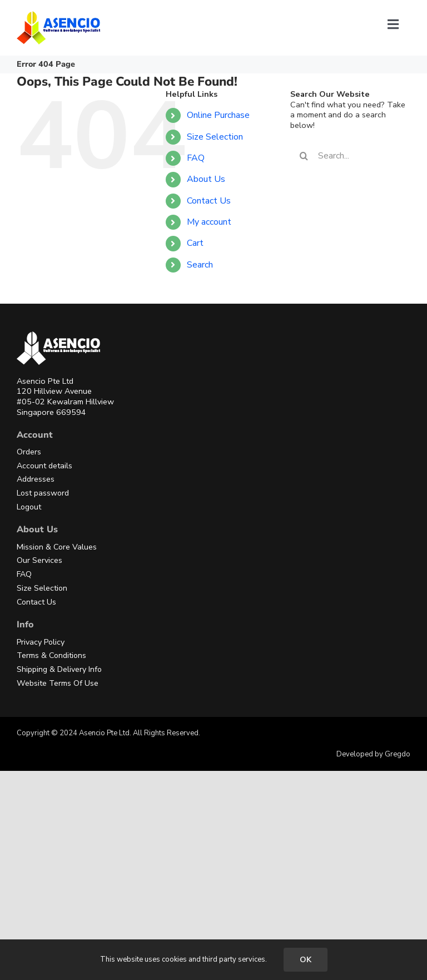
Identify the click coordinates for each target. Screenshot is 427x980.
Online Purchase (218, 115)
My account (209, 222)
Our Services (39, 560)
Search (200, 265)
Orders (29, 452)
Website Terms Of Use (58, 683)
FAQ (196, 158)
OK (306, 960)
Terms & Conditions (51, 655)
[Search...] (350, 156)
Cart (195, 243)
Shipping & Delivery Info (59, 669)
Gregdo (398, 754)
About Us (206, 179)
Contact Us (209, 201)
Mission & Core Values (57, 547)
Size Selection (215, 137)
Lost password (43, 493)
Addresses (36, 479)
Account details (44, 466)
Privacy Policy (41, 642)
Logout (29, 507)
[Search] (304, 156)
